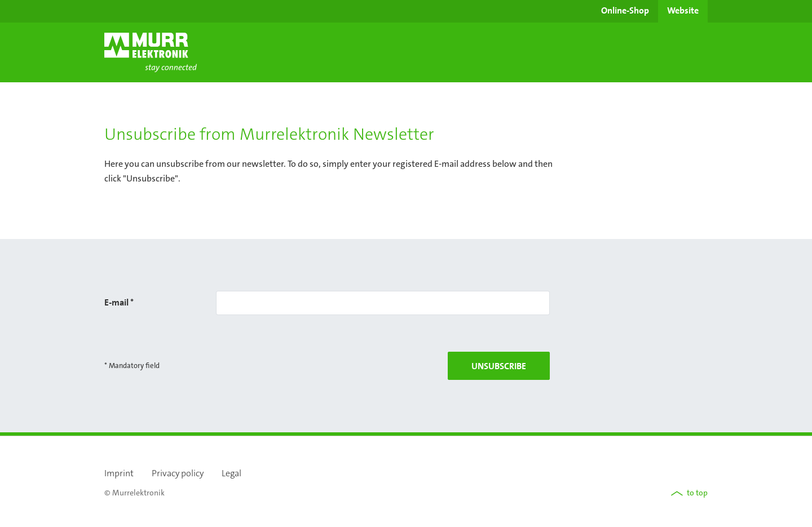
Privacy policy (178, 473)
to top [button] (689, 493)
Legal (231, 473)
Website (683, 10)
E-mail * (119, 302)
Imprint (119, 473)
